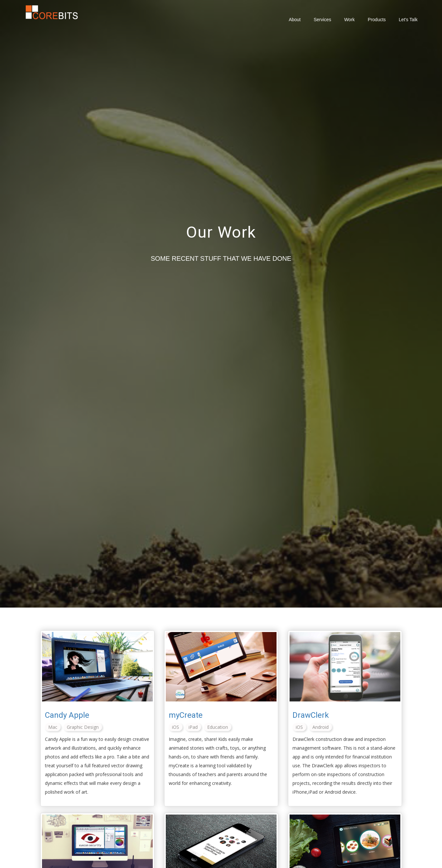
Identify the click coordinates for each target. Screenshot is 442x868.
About (295, 20)
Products (377, 20)
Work (349, 20)
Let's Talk (408, 20)
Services (322, 20)
